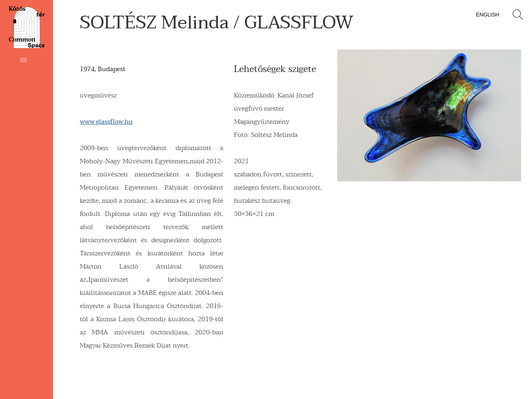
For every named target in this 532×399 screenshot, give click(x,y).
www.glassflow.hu (106, 122)
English (488, 15)
